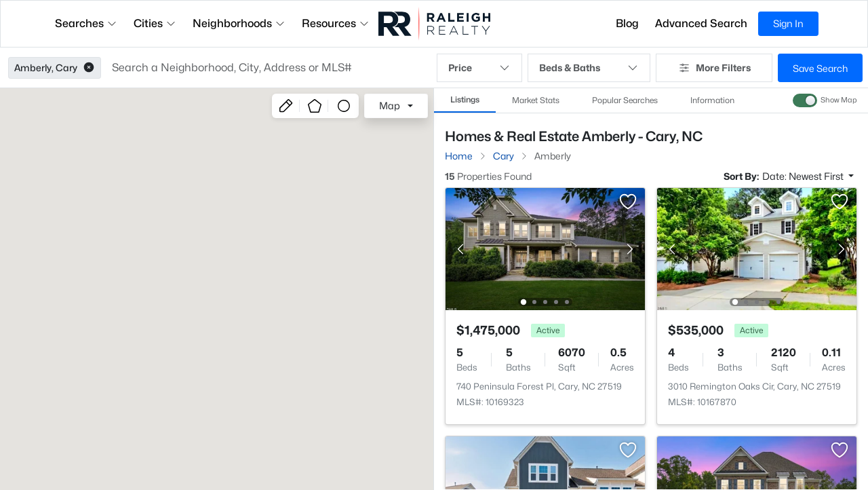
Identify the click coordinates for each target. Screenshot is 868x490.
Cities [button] (155, 23)
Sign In (788, 23)
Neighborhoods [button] (239, 23)
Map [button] (390, 106)
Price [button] (479, 68)
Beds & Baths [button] (589, 68)
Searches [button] (86, 23)
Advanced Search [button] (701, 23)
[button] (89, 68)
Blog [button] (627, 23)
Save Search (820, 68)
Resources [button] (336, 23)
